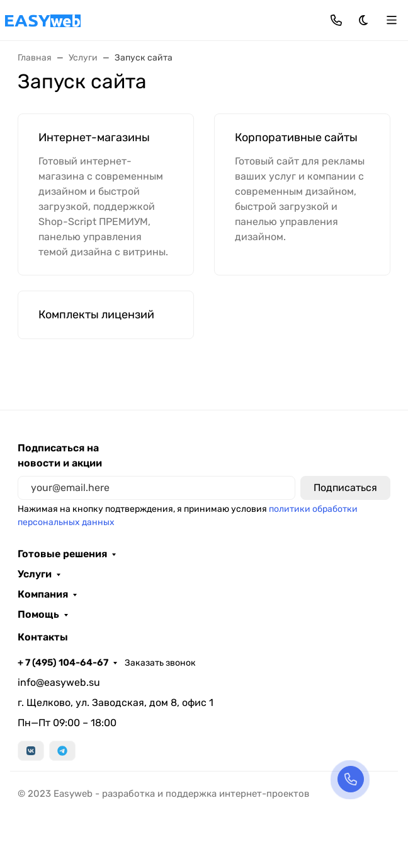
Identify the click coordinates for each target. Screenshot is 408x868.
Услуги (35, 574)
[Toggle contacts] (336, 20)
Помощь (38, 615)
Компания (43, 594)
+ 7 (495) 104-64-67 (63, 663)
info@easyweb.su (59, 682)
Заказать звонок (160, 663)
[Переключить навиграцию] (392, 20)
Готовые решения (62, 554)
